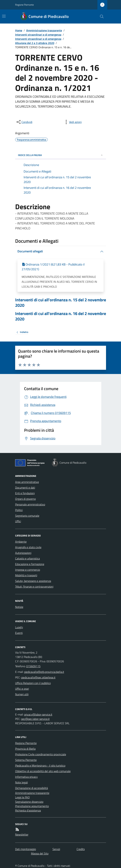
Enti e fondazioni (25, 493)
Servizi (56, 849)
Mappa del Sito (40, 853)
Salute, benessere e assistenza (33, 581)
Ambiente (21, 542)
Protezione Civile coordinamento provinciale (41, 754)
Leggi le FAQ (22, 797)
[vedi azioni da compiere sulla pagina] (73, 122)
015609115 (33, 666)
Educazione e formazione (30, 564)
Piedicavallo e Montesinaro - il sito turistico (40, 766)
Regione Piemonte (24, 5)
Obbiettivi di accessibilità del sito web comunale (43, 771)
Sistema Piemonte (26, 760)
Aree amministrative (27, 482)
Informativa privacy (26, 777)
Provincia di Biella (25, 749)
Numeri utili (22, 694)
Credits (81, 849)
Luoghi (19, 627)
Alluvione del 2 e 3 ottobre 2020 (35, 43)
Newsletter (22, 834)
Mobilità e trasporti (26, 575)
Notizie (19, 607)
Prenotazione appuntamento (32, 806)
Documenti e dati (25, 488)
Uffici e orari (22, 689)
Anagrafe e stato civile (28, 547)
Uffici (18, 521)
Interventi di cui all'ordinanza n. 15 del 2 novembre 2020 (61, 303)
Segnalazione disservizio (29, 802)
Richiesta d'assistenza (28, 810)
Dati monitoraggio (26, 849)
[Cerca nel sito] (100, 16)
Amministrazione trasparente (44, 30)
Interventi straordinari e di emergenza (38, 35)
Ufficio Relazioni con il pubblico (33, 683)
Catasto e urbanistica (27, 558)
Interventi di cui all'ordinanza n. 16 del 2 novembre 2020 (61, 316)
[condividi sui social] (24, 122)
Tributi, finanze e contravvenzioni (34, 587)
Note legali (21, 782)
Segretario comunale (27, 516)
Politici (19, 510)
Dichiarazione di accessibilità (32, 788)
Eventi (19, 633)
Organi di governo (25, 499)
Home (19, 30)
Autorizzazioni (23, 553)
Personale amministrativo (30, 504)
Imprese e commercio (28, 570)
